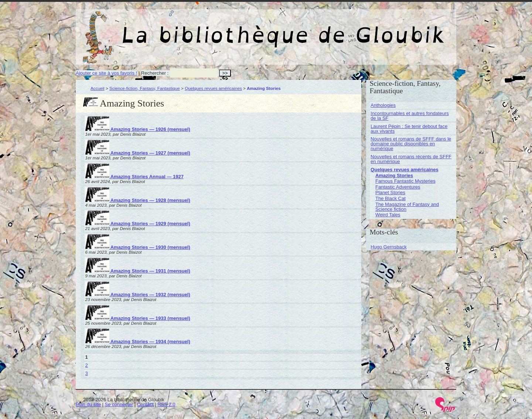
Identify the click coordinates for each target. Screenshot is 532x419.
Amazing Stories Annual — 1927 (134, 177)
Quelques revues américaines (213, 88)
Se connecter (119, 404)
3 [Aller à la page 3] (87, 373)
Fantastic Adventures (398, 187)
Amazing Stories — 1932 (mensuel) (138, 295)
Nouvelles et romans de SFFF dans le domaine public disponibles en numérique (411, 144)
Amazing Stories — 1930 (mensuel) (138, 247)
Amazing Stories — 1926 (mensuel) (138, 129)
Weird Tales (388, 215)
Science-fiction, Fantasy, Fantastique (145, 88)
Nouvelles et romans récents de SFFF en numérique (411, 159)
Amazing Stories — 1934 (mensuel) (138, 342)
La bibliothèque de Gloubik (344, 29)
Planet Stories (390, 192)
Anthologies (383, 105)
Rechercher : (155, 73)
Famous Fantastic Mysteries (405, 181)
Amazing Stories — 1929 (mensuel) (138, 224)
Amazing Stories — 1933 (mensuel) (138, 318)
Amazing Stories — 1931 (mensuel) (138, 271)
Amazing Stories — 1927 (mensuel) (138, 153)
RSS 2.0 (166, 404)
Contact (145, 404)
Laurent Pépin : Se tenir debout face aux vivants (409, 129)
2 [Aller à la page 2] (87, 365)
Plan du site (88, 404)
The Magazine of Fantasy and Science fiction (407, 207)
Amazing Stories (394, 175)
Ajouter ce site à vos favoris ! (106, 73)
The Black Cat (391, 198)
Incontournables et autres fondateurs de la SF (410, 116)
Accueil (98, 88)
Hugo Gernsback (389, 247)
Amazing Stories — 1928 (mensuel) (138, 200)
